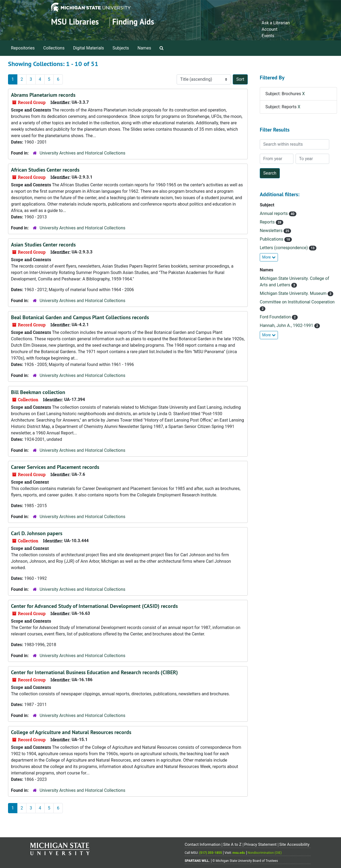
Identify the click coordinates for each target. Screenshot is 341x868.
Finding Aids (133, 22)
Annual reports (274, 213)
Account (270, 29)
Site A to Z (232, 844)
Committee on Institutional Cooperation (297, 302)
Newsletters (272, 231)
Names (144, 48)
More (269, 257)
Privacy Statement (260, 844)
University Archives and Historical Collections (82, 153)
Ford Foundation (276, 317)
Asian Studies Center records (43, 245)
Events (268, 36)
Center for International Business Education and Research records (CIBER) (94, 672)
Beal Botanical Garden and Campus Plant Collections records (80, 317)
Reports (268, 222)
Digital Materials (88, 48)
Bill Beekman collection (38, 392)
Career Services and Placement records (55, 467)
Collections (54, 48)
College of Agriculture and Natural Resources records (71, 732)
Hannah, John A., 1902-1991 (287, 325)
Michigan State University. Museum (294, 293)
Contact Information (203, 844)
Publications (272, 239)
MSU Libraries (75, 22)
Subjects (121, 48)
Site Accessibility (294, 844)
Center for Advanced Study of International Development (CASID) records (94, 606)
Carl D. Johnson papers (37, 533)
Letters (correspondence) (284, 248)
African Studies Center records (45, 170)
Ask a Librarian (276, 23)
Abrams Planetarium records (43, 95)
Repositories (23, 48)
